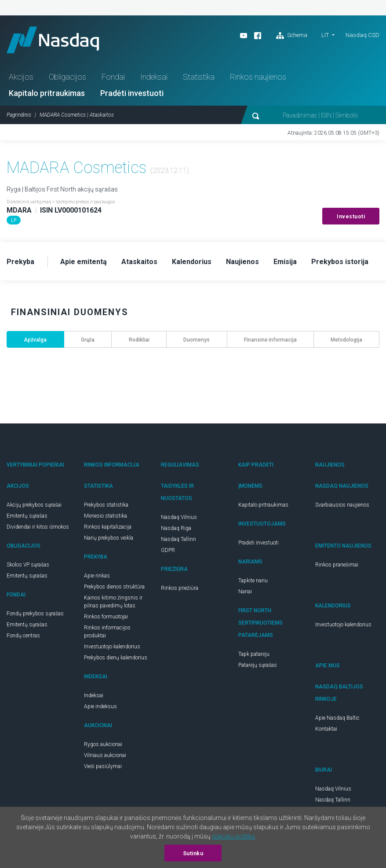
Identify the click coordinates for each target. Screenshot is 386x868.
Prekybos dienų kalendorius (116, 658)
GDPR (168, 550)
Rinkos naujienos (258, 77)
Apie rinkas (97, 576)
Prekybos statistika (106, 505)
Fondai (113, 77)
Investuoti (351, 217)
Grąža (88, 340)
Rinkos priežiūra (180, 588)
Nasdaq (53, 40)
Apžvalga (35, 340)
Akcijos (21, 77)
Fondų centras (23, 636)
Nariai (245, 592)
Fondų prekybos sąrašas (35, 614)
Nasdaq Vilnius (179, 517)
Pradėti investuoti (132, 93)
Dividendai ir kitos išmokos (38, 527)
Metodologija (346, 340)
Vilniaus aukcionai (105, 755)
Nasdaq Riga (176, 528)
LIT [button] (325, 35)
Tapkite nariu (253, 581)
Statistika (199, 77)
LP (14, 220)
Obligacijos (67, 77)
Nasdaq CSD (362, 35)
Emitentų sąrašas (27, 516)
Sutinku (193, 853)
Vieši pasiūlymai (103, 766)
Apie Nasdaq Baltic (337, 718)
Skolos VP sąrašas (28, 565)
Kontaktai (326, 729)
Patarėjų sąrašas (258, 665)
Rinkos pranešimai (337, 565)
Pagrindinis (19, 115)
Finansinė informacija (270, 340)
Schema (292, 36)
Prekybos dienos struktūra (114, 587)
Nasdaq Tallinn (178, 539)
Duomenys (197, 340)
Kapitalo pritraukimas (47, 93)
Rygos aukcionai (103, 744)
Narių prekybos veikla (109, 538)
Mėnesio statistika (106, 516)
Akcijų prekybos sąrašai (34, 505)
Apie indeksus (100, 706)
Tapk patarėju (254, 654)
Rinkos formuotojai (106, 617)
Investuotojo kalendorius (112, 647)
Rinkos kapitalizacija (108, 527)
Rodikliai (139, 340)
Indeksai (154, 77)
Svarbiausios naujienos (342, 505)
